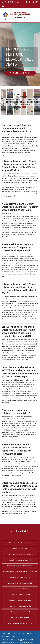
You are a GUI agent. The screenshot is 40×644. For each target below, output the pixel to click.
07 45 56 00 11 (28, 639)
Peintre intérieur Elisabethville (20, 618)
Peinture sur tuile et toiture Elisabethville (20, 623)
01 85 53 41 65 (10, 2)
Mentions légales (27, 642)
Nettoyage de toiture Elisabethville (20, 612)
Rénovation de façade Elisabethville (20, 543)
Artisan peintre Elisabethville (20, 589)
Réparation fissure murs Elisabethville (20, 560)
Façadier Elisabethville (20, 549)
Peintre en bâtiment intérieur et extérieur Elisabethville (20, 572)
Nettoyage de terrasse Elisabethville (20, 600)
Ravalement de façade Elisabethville (20, 606)
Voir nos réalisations (20, 73)
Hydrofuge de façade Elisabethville (20, 595)
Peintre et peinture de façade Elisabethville (20, 554)
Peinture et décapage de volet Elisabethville (20, 566)
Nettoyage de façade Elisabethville (20, 577)
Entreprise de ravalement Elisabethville (20, 583)
